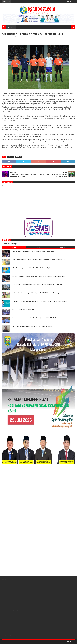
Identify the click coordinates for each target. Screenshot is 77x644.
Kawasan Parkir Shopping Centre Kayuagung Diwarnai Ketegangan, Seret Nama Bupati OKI (39, 259)
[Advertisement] (14, 477)
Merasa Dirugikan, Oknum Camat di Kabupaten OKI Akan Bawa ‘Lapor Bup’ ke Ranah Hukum (39, 301)
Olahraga (10, 157)
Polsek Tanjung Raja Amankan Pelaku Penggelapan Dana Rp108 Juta (32, 326)
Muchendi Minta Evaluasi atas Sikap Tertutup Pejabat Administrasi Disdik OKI (34, 318)
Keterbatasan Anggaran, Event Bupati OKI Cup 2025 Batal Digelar (31, 268)
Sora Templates (12, 642)
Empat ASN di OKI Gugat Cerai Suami (23, 310)
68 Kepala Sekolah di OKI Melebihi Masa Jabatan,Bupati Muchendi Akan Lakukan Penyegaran (39, 285)
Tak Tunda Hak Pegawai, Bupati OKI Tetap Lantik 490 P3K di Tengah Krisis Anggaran (37, 293)
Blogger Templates (23, 642)
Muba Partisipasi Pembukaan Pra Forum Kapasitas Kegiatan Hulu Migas (33, 251)
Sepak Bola (18, 157)
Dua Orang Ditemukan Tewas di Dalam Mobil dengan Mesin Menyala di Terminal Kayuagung (39, 276)
